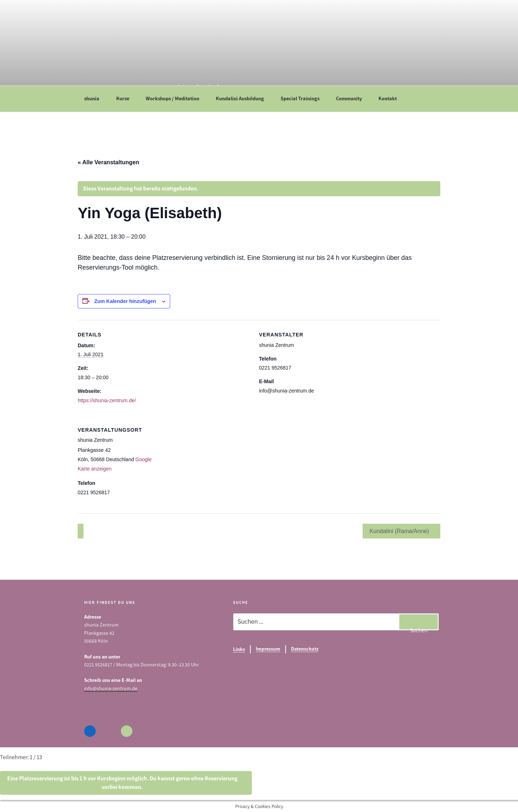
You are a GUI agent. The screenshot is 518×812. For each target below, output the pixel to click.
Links (239, 649)
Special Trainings (303, 98)
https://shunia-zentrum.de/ (107, 400)
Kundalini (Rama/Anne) (400, 531)
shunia (95, 98)
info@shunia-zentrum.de (111, 689)
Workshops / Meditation (176, 98)
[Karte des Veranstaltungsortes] (304, 465)
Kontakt (391, 98)
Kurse (126, 98)
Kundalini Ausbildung (243, 98)
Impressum (268, 649)
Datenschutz (305, 649)
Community (352, 98)
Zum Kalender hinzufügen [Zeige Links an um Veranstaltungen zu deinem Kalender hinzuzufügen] (125, 301)
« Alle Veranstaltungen (108, 162)
